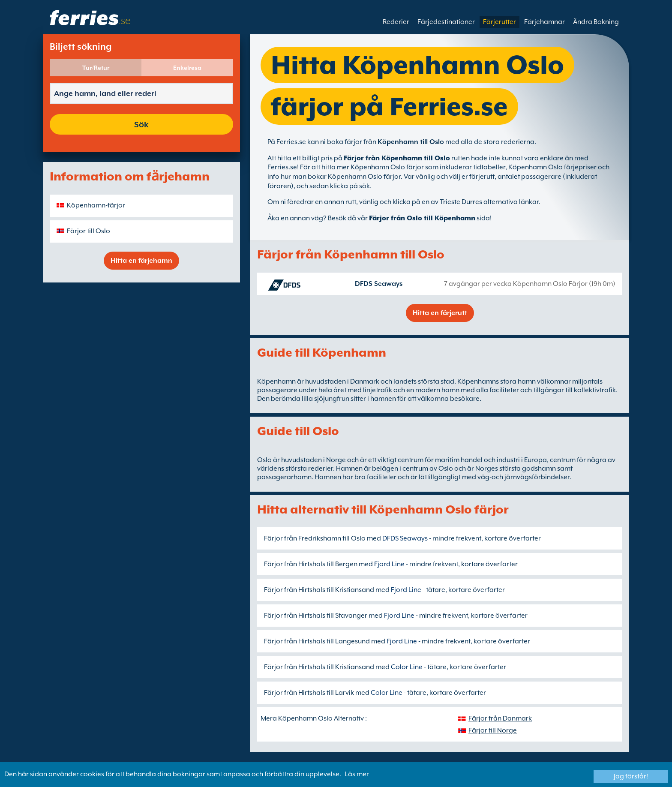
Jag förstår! (631, 776)
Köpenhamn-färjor (96, 205)
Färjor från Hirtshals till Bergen (311, 564)
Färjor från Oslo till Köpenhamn (422, 218)
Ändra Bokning (596, 22)
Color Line (407, 667)
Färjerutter (499, 22)
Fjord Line (389, 564)
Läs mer (357, 774)
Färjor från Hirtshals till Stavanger (316, 616)
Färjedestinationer (446, 22)
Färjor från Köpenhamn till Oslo (397, 158)
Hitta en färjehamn (141, 261)
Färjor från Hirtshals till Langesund (317, 641)
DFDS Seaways (379, 284)
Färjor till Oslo (88, 231)
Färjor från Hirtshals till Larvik (309, 693)
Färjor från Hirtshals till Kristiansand (319, 590)
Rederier (396, 22)
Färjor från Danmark (500, 718)
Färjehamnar (544, 22)
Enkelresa (187, 68)
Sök (141, 124)
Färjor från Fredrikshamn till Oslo (315, 538)
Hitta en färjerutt (440, 313)
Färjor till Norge (493, 730)
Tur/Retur (96, 68)
